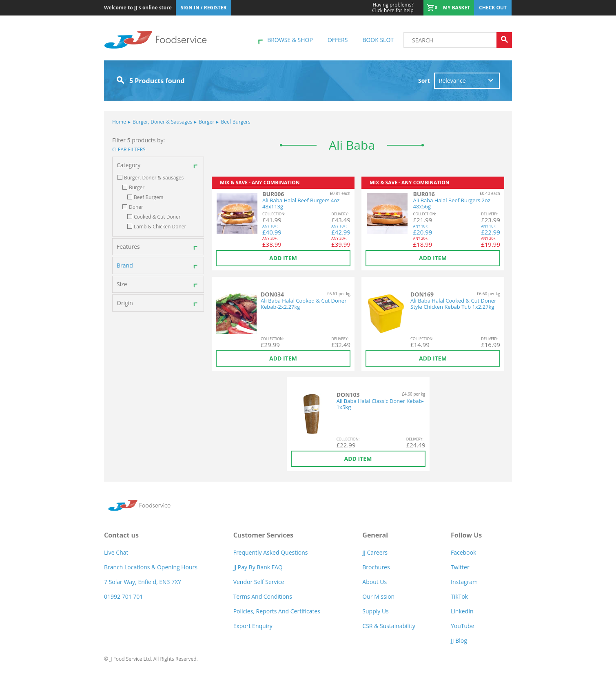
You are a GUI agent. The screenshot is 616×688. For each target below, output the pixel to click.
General (375, 535)
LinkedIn (462, 611)
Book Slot (378, 40)
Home (119, 122)
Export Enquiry (253, 626)
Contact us (121, 535)
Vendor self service (259, 582)
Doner (136, 207)
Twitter (460, 567)
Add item (283, 258)
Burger (204, 122)
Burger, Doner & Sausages (160, 122)
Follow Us (466, 535)
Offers (338, 40)
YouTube (463, 626)
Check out (493, 8)
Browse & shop (290, 40)
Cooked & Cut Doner (157, 217)
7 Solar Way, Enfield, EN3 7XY (143, 582)
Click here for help (393, 8)
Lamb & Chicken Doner (160, 227)
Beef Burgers (233, 122)
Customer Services (263, 535)
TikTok (459, 596)
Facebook (463, 552)
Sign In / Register (204, 8)
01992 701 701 (123, 596)
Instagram (464, 582)
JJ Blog (459, 640)
